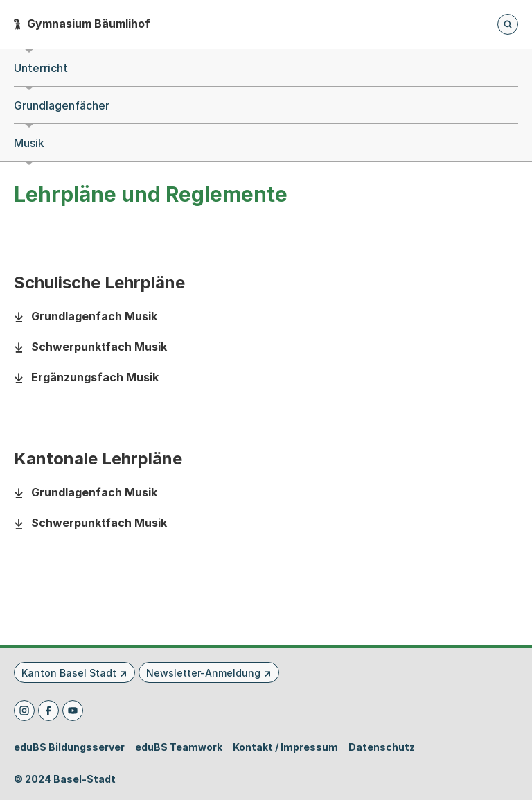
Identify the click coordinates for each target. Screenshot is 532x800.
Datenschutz (382, 747)
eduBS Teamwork (179, 747)
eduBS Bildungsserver (69, 747)
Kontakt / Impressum (285, 747)
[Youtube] (73, 711)
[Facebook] (48, 711)
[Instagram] (24, 711)
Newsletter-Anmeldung (203, 673)
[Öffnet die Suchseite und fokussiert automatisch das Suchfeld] (508, 24)
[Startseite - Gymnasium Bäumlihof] (82, 24)
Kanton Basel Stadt (69, 673)
